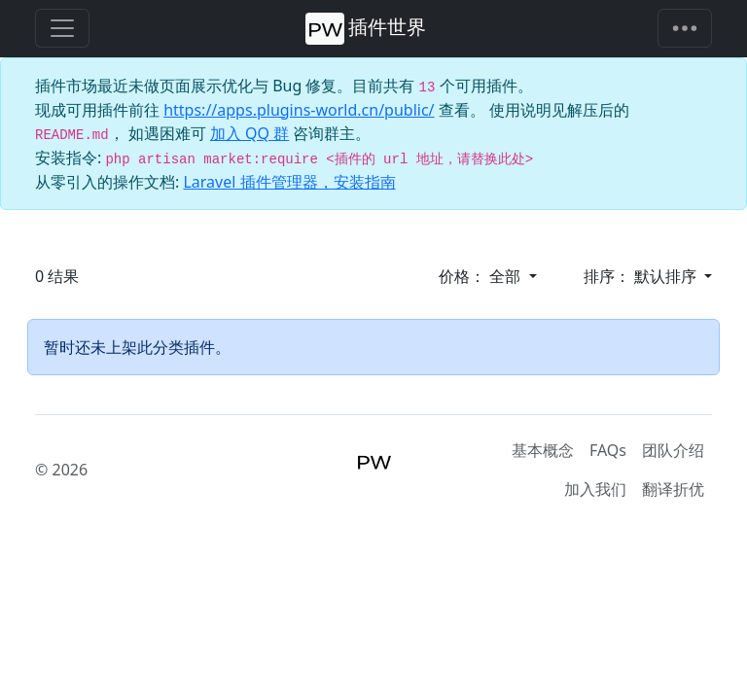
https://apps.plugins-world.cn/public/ (299, 110)
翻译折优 (673, 489)
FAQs (608, 450)
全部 (507, 276)
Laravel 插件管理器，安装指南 (289, 182)
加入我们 (595, 489)
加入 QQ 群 (249, 133)
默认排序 (667, 276)
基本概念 (543, 450)
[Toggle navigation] (685, 28)
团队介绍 (673, 450)
